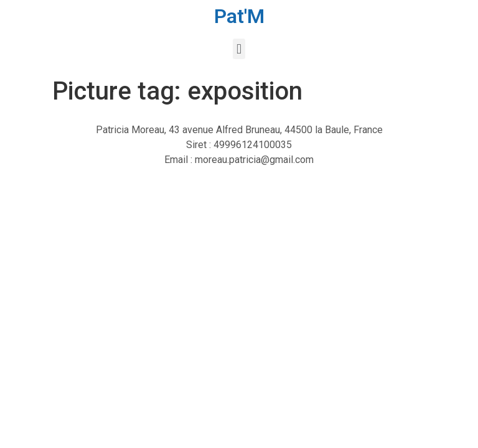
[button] (239, 49)
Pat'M (239, 16)
